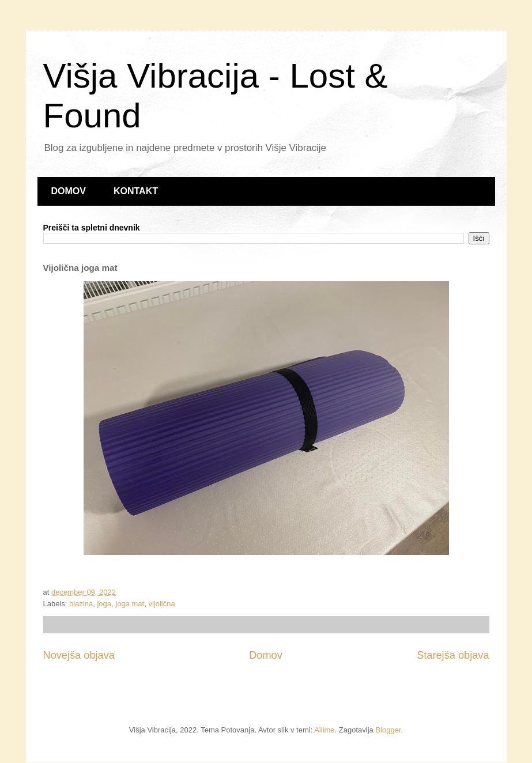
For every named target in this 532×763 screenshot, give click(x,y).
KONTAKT (136, 191)
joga (104, 604)
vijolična (161, 604)
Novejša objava (79, 655)
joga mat (130, 604)
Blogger (388, 730)
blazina (81, 604)
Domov (266, 655)
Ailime (324, 730)
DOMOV (69, 191)
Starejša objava (453, 655)
